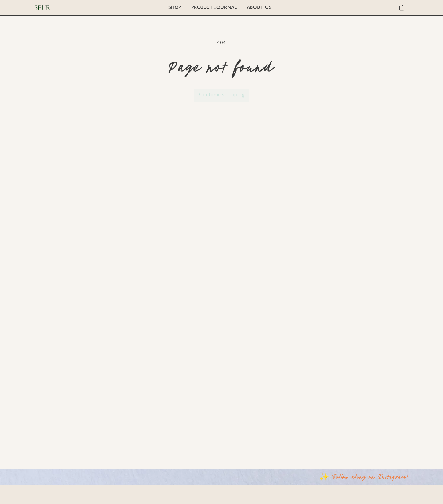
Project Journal (214, 8)
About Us (259, 8)
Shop (175, 8)
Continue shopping (222, 95)
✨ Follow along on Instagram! (364, 477)
